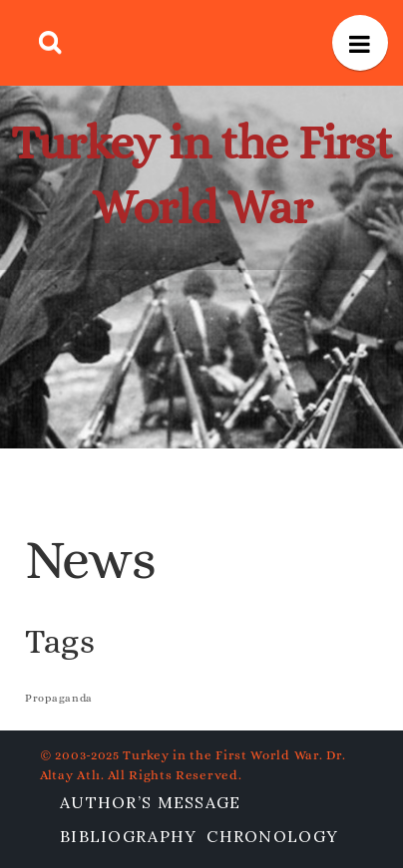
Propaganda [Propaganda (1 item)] (59, 698)
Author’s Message (150, 802)
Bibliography (128, 836)
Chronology (272, 836)
